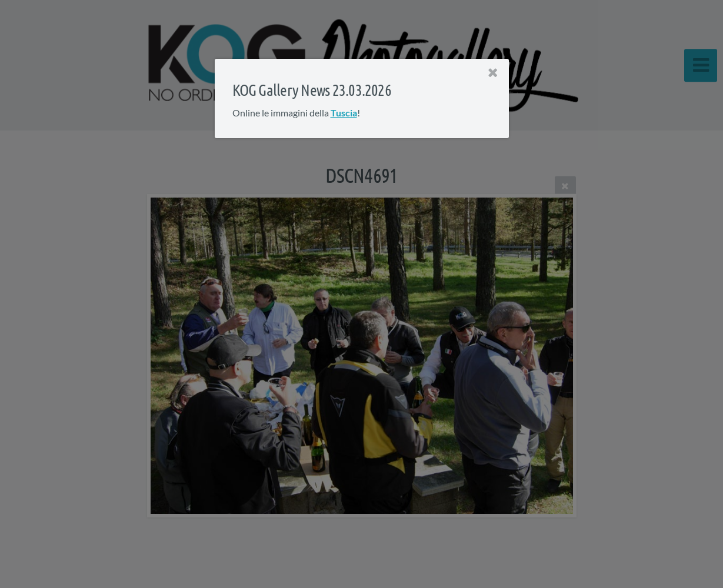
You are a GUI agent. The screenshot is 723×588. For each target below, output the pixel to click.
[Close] (492, 73)
